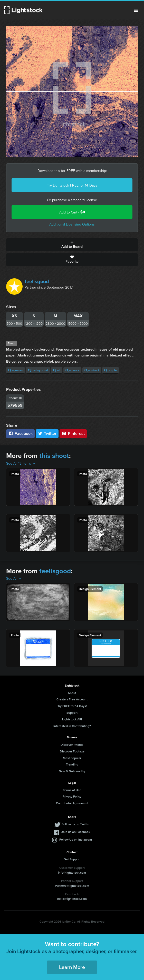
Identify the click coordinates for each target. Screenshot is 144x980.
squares (16, 370)
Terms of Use (72, 790)
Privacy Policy (72, 796)
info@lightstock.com (72, 872)
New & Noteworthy (72, 771)
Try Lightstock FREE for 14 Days (72, 185)
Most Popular (72, 758)
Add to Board (72, 245)
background (38, 370)
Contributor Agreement (72, 803)
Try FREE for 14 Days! (72, 706)
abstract (92, 370)
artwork (72, 370)
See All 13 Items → (21, 463)
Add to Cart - (72, 212)
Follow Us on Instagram (76, 839)
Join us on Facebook (76, 832)
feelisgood (37, 281)
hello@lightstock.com (72, 899)
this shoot (54, 456)
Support (72, 713)
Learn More (72, 967)
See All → (14, 578)
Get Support (72, 859)
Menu (136, 10)
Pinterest (73, 433)
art (57, 370)
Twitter (47, 433)
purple (111, 370)
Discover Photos (72, 745)
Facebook (20, 433)
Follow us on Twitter (76, 824)
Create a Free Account (72, 699)
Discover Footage (72, 751)
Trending (72, 764)
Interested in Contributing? (72, 726)
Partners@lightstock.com (72, 886)
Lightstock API (72, 719)
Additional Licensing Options (72, 224)
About (72, 693)
